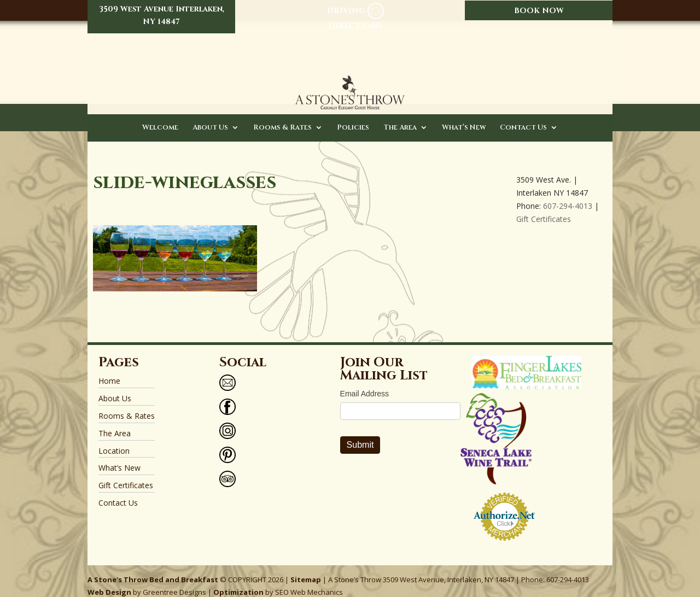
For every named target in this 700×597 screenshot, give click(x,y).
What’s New (464, 118)
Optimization (238, 582)
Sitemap (306, 569)
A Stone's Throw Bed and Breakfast (153, 569)
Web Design (109, 582)
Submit (360, 434)
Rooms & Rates (282, 118)
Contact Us (523, 118)
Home (109, 370)
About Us (210, 118)
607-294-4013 (568, 195)
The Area (400, 118)
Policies (353, 118)
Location (114, 440)
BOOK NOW (539, 11)
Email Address (364, 383)
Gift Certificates (544, 208)
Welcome (160, 118)
